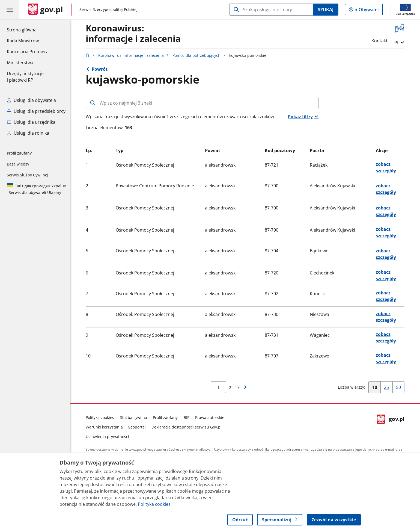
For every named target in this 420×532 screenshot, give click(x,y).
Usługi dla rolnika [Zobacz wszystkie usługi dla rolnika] (28, 133)
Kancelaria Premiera (28, 52)
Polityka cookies (102, 417)
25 (389, 388)
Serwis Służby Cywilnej (28, 175)
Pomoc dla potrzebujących (198, 55)
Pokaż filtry (302, 117)
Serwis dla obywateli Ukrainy (37, 189)
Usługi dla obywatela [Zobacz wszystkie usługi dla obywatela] (31, 100)
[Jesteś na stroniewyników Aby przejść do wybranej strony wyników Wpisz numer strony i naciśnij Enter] (220, 387)
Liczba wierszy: (353, 387)
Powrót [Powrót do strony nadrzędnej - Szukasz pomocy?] (101, 69)
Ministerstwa (20, 63)
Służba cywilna (135, 417)
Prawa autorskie (211, 417)
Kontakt (381, 41)
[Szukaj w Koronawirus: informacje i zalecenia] (271, 10)
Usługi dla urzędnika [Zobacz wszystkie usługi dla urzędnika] (31, 122)
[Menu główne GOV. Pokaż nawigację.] (10, 10)
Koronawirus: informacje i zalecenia (133, 55)
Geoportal (138, 427)
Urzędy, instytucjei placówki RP (25, 77)
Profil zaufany (19, 153)
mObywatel (366, 11)
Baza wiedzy (18, 164)
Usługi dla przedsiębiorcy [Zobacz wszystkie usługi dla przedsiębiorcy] (36, 111)
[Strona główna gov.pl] (45, 10)
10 (378, 388)
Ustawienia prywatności (109, 437)
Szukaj (326, 10)
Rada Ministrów (23, 41)
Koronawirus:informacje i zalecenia (135, 34)
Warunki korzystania (106, 427)
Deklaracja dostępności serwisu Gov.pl (188, 427)
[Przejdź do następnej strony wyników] (247, 387)
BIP (188, 417)
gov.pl (392, 426)
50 (402, 388)
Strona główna (28, 29)
